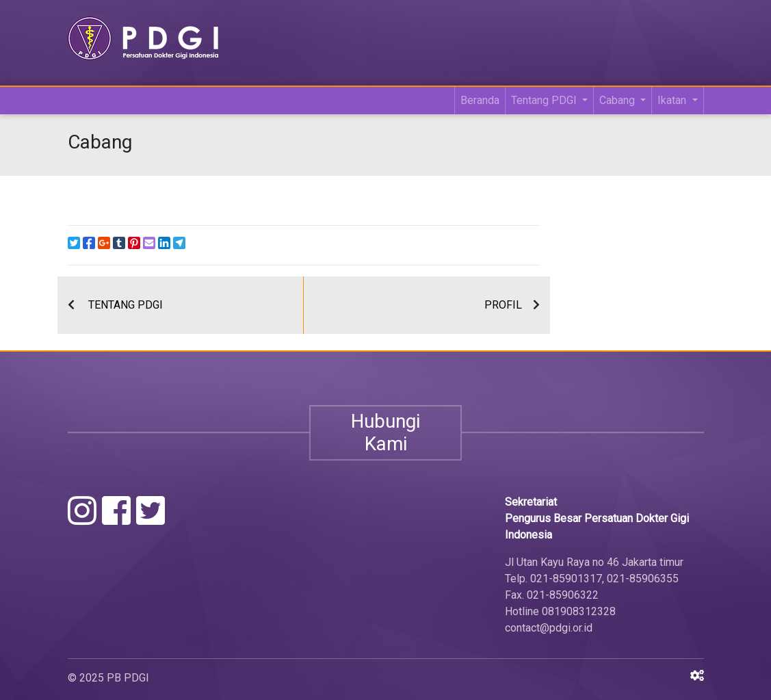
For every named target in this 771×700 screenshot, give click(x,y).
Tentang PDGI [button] (545, 100)
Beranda (480, 100)
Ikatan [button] (673, 100)
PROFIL (503, 305)
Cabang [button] (618, 100)
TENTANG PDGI (126, 305)
